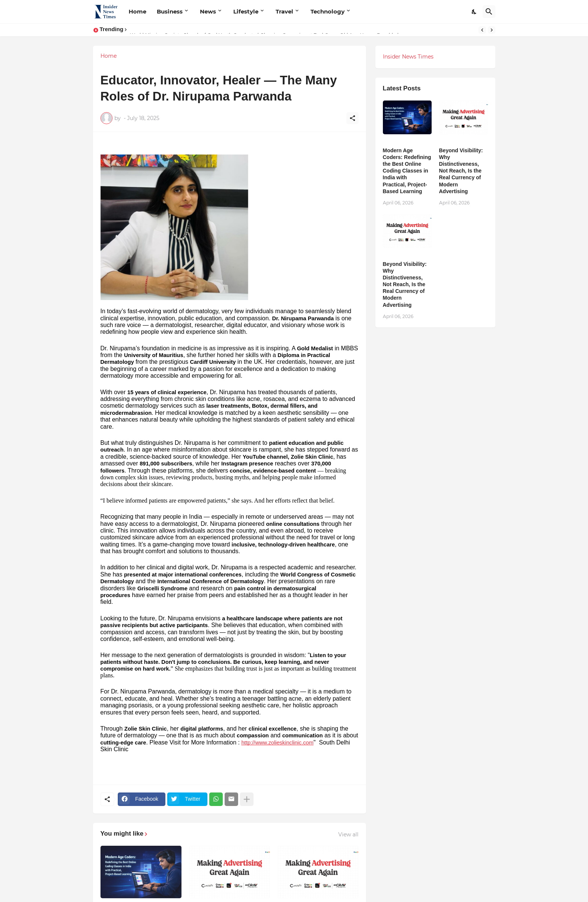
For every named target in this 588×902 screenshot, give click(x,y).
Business (170, 11)
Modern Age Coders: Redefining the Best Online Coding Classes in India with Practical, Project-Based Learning (407, 171)
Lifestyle (246, 11)
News (208, 11)
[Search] (489, 12)
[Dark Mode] (474, 12)
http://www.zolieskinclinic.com (277, 743)
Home (137, 11)
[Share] (352, 118)
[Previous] (482, 30)
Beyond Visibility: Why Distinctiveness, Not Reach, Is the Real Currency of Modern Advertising (461, 171)
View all (348, 834)
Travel (284, 11)
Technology (328, 11)
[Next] (492, 30)
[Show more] (247, 799)
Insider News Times (408, 57)
